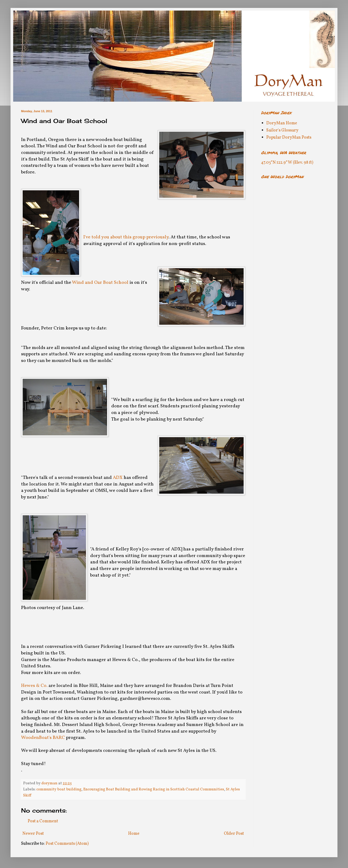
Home (134, 834)
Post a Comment (43, 821)
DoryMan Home (282, 123)
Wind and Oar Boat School (100, 283)
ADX (118, 478)
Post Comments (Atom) (67, 844)
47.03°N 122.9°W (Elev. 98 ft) (287, 163)
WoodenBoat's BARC (43, 738)
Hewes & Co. (34, 686)
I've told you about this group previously (126, 237)
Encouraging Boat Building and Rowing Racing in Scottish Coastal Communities (154, 789)
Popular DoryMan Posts (289, 138)
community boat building (59, 789)
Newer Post (33, 834)
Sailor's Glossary (282, 130)
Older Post (234, 834)
